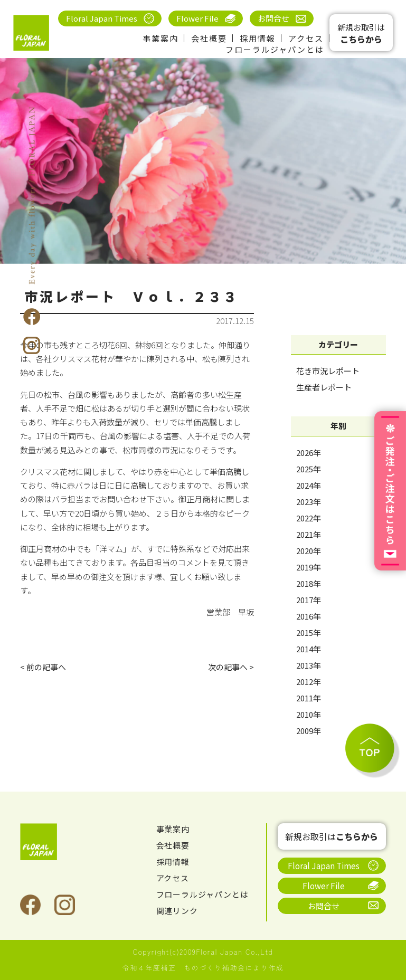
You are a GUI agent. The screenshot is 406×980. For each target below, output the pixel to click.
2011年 (309, 698)
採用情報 (258, 38)
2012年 (309, 682)
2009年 (309, 731)
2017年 (309, 600)
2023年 (309, 502)
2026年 (309, 453)
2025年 (309, 469)
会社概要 (209, 38)
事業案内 (160, 38)
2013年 (309, 665)
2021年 (309, 534)
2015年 (309, 632)
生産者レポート (324, 387)
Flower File (197, 18)
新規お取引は (361, 34)
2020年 (309, 551)
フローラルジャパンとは (275, 49)
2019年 (309, 567)
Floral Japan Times (102, 18)
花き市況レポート (328, 371)
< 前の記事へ (43, 667)
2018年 (309, 583)
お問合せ (273, 18)
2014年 (309, 649)
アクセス (306, 38)
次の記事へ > (231, 667)
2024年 (309, 485)
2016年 (309, 616)
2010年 (309, 714)
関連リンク (177, 911)
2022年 (309, 518)
